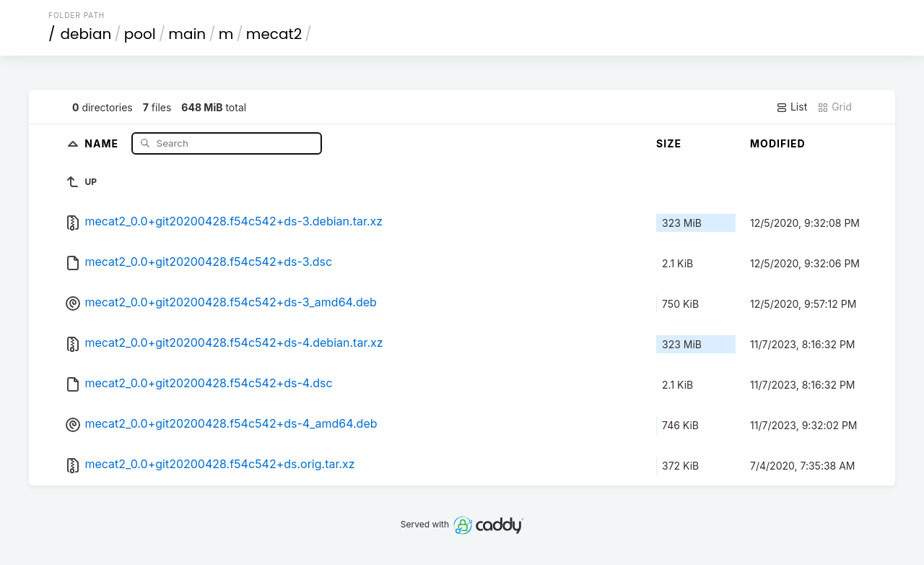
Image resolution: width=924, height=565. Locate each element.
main (187, 34)
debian (86, 34)
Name (103, 143)
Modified (778, 143)
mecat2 (274, 34)
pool (140, 34)
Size (669, 143)
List (792, 107)
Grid (834, 107)
